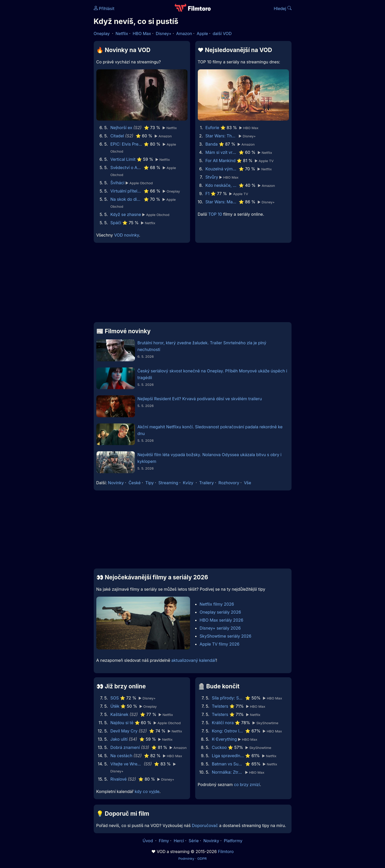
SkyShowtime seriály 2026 (225, 636)
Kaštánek (119, 714)
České (135, 483)
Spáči (116, 223)
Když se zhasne (126, 214)
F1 (208, 194)
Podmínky (186, 858)
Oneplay (102, 34)
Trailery (206, 483)
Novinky (116, 483)
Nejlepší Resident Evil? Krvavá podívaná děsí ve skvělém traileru (200, 399)
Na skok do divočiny (127, 199)
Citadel (117, 136)
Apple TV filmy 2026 (220, 644)
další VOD (222, 34)
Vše (247, 483)
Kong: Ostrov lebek (228, 731)
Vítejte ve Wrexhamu (127, 764)
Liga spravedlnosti (228, 756)
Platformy (233, 841)
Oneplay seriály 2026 (220, 612)
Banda (212, 144)
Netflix (122, 34)
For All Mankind (221, 161)
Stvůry (212, 177)
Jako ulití (119, 739)
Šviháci (118, 183)
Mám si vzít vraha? (222, 152)
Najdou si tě (122, 723)
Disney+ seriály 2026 (220, 628)
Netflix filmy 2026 (217, 604)
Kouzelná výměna (222, 169)
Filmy (164, 841)
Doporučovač (205, 825)
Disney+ (164, 34)
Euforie (212, 128)
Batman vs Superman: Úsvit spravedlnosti (228, 764)
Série (194, 841)
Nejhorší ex (121, 128)
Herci (179, 841)
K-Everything (224, 739)
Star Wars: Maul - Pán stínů (222, 202)
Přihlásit (104, 9)
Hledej (283, 9)
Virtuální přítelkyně (127, 191)
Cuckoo (219, 747)
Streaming (168, 483)
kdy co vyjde (147, 791)
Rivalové (119, 779)
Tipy (149, 483)
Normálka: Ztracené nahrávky (228, 772)
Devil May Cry (124, 731)
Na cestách (121, 756)
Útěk (115, 706)
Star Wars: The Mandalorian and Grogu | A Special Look (222, 136)
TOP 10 (215, 214)
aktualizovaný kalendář (194, 660)
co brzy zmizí (247, 784)
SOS (115, 698)
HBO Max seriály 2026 (221, 620)
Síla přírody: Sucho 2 (228, 698)
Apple (202, 34)
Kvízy (188, 483)
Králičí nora (223, 723)
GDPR (202, 858)
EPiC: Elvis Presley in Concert (127, 144)
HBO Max (142, 34)
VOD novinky (127, 235)
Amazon (184, 34)
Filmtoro (226, 852)
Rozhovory (229, 483)
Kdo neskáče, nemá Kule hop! (222, 185)
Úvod (148, 841)
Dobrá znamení (125, 747)
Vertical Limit (123, 159)
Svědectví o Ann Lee (127, 168)
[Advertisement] (56, 79)
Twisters (220, 706)
